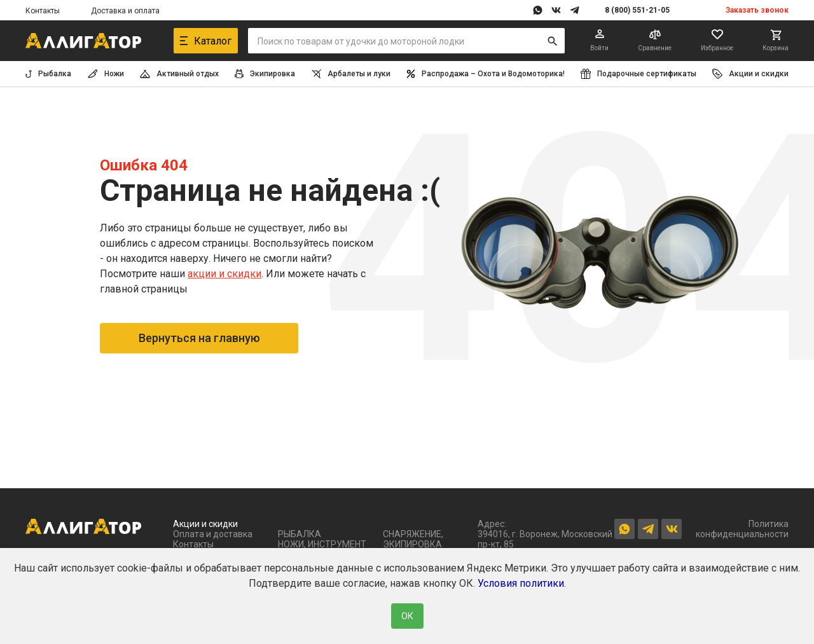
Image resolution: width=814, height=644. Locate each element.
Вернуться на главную (199, 338)
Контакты (43, 11)
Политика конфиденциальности (742, 529)
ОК (407, 616)
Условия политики (521, 583)
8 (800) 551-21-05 (637, 10)
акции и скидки (224, 274)
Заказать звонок (757, 10)
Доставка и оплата (125, 11)
